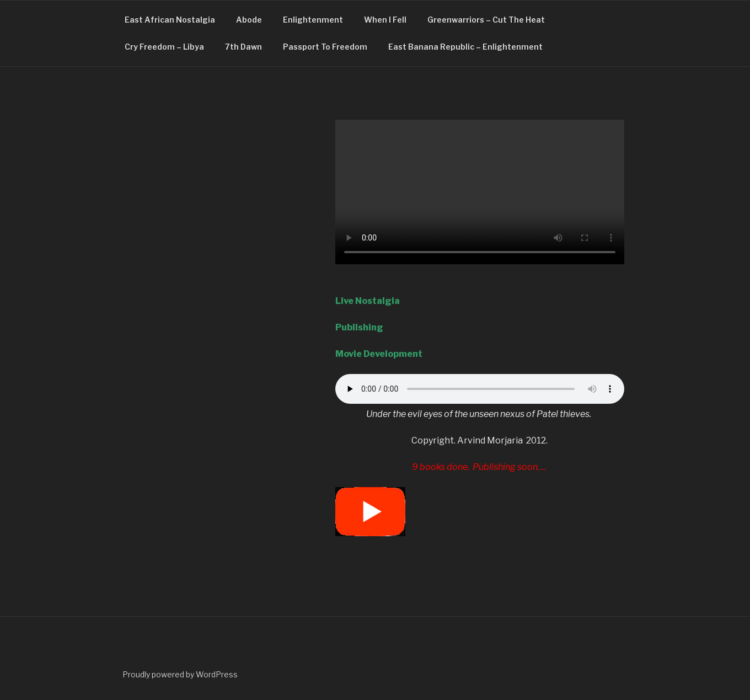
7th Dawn (243, 47)
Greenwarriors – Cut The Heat (486, 20)
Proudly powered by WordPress (180, 674)
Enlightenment (313, 20)
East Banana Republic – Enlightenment (465, 47)
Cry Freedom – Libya (164, 47)
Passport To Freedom (325, 47)
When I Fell (385, 20)
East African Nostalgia (170, 20)
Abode (249, 20)
